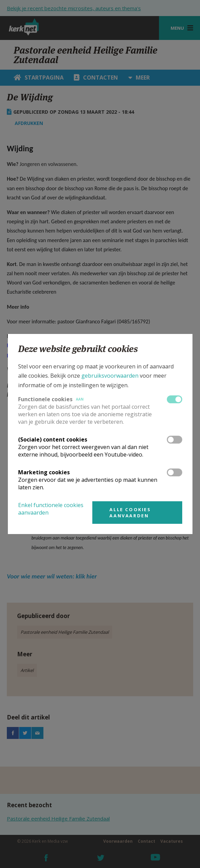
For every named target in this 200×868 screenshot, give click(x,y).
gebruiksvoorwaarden (110, 376)
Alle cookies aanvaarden (130, 513)
